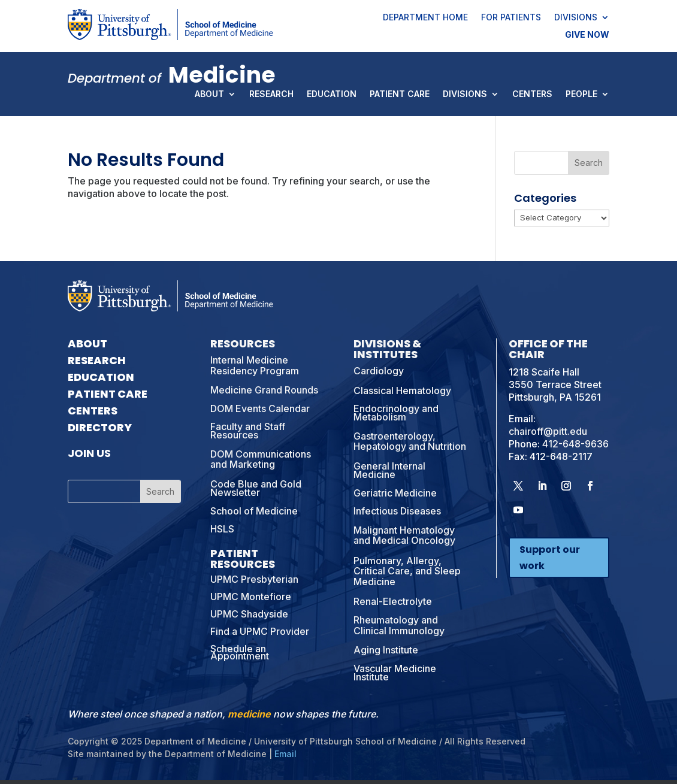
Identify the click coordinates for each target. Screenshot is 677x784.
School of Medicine (254, 511)
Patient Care (400, 95)
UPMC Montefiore (251, 597)
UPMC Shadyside (249, 614)
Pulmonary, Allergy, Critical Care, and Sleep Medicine (407, 571)
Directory (100, 427)
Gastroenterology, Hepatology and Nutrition (410, 441)
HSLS (222, 529)
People (581, 95)
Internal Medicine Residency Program (255, 365)
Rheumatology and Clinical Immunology (399, 625)
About (209, 95)
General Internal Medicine (389, 470)
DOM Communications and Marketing (261, 459)
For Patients (511, 18)
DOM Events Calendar (260, 408)
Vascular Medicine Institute (395, 673)
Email (285, 754)
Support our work (550, 558)
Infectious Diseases (397, 511)
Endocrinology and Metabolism (396, 413)
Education (332, 95)
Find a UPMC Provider (260, 631)
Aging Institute (386, 650)
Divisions (576, 18)
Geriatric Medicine (395, 493)
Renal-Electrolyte (393, 601)
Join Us (89, 453)
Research (271, 95)
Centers (532, 95)
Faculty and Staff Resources (248, 431)
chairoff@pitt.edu (548, 431)
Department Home (425, 18)
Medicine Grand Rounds (264, 390)
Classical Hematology (402, 391)
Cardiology (379, 371)
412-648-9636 (575, 444)
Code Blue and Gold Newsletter (256, 488)
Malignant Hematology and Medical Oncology (404, 535)
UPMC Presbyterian (254, 579)
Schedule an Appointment (240, 653)
